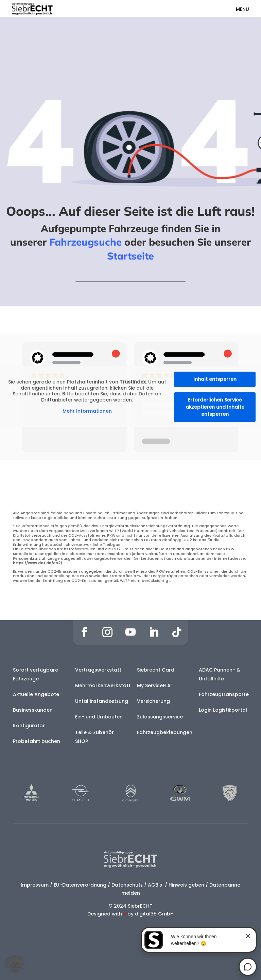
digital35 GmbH (154, 914)
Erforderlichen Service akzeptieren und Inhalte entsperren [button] (215, 407)
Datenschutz (127, 885)
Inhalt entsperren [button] (215, 379)
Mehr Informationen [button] (87, 412)
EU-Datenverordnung (80, 885)
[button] (15, 965)
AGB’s (156, 885)
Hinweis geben (186, 885)
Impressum (35, 885)
